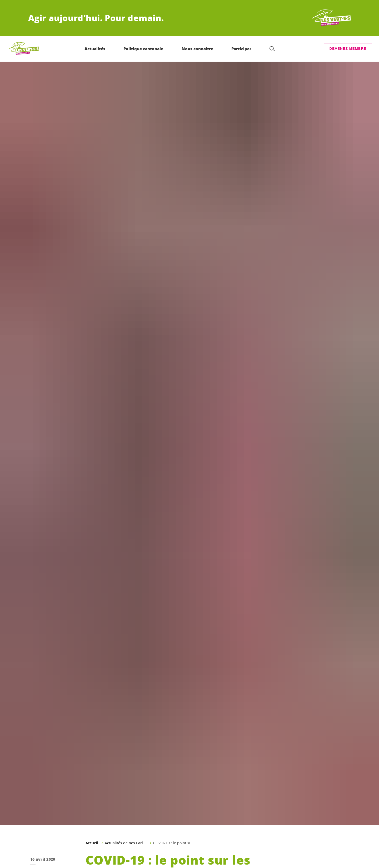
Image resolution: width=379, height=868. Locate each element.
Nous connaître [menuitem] (197, 49)
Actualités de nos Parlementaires (126, 843)
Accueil (92, 843)
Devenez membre (348, 49)
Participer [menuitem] (241, 49)
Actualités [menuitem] (95, 49)
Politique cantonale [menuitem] (143, 49)
